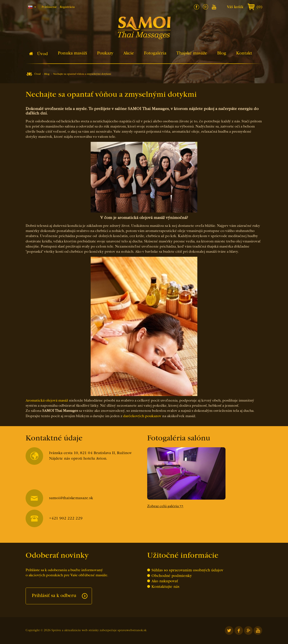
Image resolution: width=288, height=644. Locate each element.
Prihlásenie (49, 7)
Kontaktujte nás (165, 587)
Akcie (129, 54)
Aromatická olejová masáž (47, 401)
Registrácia (67, 7)
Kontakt (244, 54)
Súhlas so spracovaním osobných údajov (187, 570)
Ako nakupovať (165, 581)
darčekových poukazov (142, 416)
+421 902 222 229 (54, 519)
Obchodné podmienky (172, 576)
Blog (222, 54)
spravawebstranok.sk (132, 630)
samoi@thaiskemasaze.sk (59, 498)
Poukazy (105, 54)
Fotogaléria (155, 54)
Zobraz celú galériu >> (165, 506)
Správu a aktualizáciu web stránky (75, 630)
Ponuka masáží (72, 54)
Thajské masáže (192, 54)
